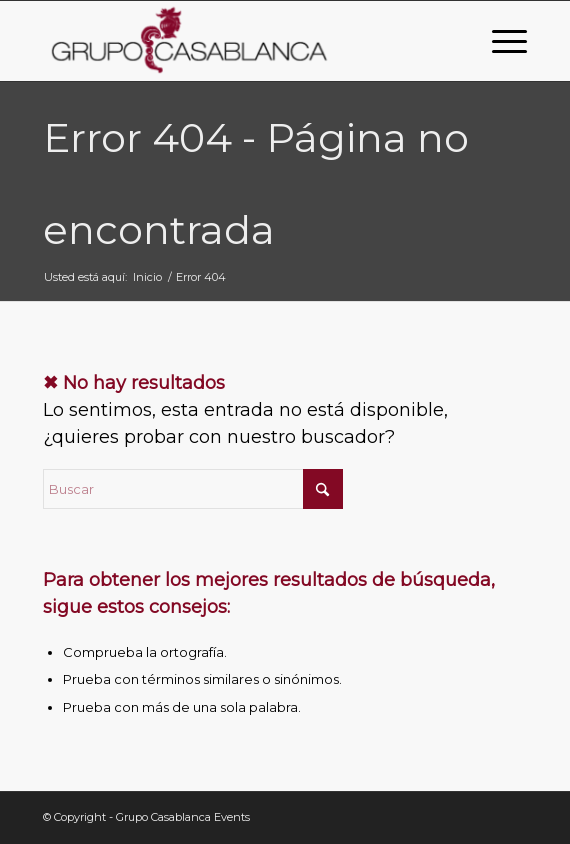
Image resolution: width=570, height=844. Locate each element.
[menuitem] (499, 41)
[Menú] (499, 41)
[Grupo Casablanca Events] (237, 41)
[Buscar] (193, 489)
